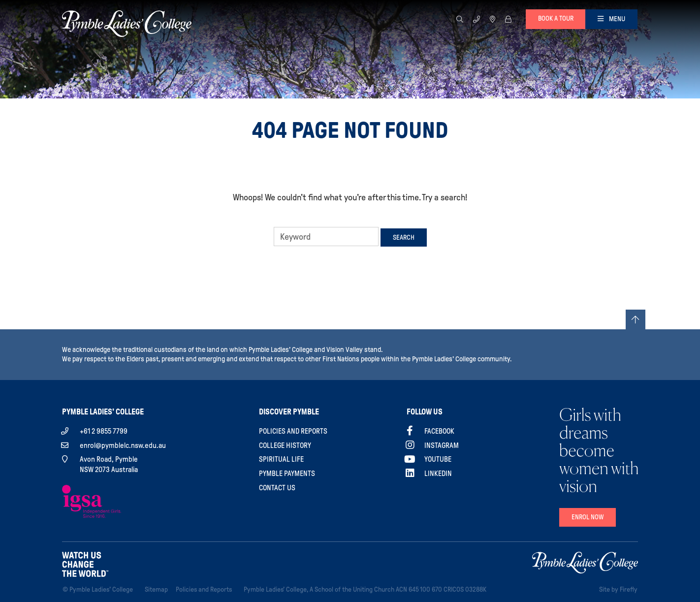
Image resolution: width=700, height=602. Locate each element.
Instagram (442, 445)
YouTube (438, 459)
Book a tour (556, 18)
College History (285, 445)
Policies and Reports (293, 431)
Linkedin (438, 474)
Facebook (439, 431)
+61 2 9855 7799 (104, 431)
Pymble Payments (287, 474)
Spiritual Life (281, 459)
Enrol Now (588, 517)
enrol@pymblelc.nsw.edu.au (123, 445)
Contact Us (277, 488)
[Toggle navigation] (611, 19)
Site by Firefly (618, 589)
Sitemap (158, 589)
